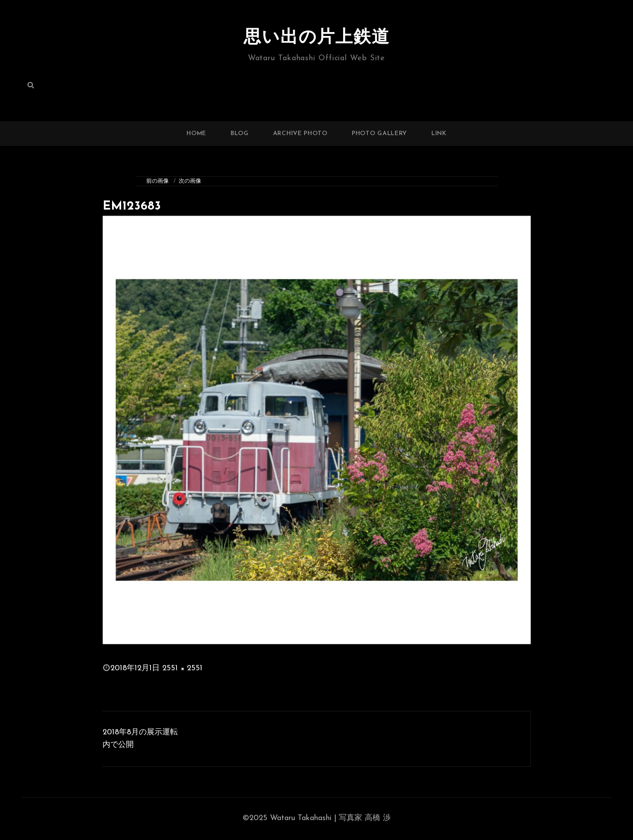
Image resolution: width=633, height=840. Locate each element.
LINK (439, 134)
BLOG (240, 134)
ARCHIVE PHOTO (300, 134)
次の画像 (190, 181)
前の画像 (157, 181)
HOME (196, 134)
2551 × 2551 (182, 668)
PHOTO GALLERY (379, 134)
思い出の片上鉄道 (317, 38)
